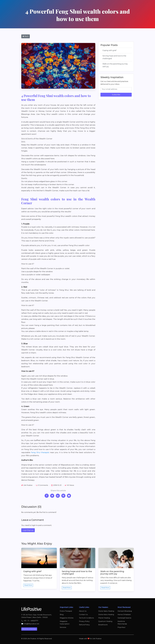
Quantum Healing (105, 621)
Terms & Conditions (86, 618)
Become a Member (29, 629)
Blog (62, 614)
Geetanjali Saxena (124, 618)
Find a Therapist (66, 611)
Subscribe (116, 95)
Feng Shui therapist (40, 452)
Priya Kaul (121, 627)
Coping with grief (109, 50)
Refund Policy (84, 625)
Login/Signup (28, 530)
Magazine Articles (67, 618)
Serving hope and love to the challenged (114, 57)
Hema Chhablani (124, 614)
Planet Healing (104, 618)
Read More (28, 585)
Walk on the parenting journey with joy (115, 65)
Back (26, 36)
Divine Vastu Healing (106, 611)
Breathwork (103, 625)
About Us (83, 611)
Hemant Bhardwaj (125, 611)
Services (63, 627)
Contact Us (83, 614)
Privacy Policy (84, 621)
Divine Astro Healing (106, 614)
